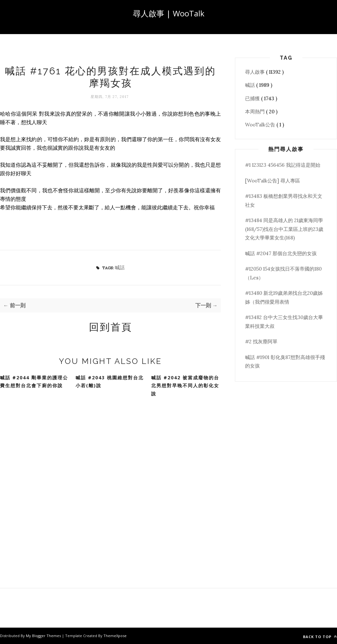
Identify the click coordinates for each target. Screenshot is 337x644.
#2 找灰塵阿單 (261, 341)
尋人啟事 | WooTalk (169, 13)
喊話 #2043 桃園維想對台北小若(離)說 (110, 382)
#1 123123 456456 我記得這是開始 (283, 165)
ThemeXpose (115, 636)
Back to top (320, 637)
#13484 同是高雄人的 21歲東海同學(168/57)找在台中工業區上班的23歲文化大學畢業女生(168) (284, 229)
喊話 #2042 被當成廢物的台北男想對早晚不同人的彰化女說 (185, 386)
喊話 (120, 267)
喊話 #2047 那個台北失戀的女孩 (281, 253)
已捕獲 (253, 98)
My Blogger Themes (44, 636)
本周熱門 (256, 112)
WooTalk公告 (261, 125)
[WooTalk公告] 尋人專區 (273, 181)
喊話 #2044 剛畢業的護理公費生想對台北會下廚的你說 (34, 382)
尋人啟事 (256, 72)
